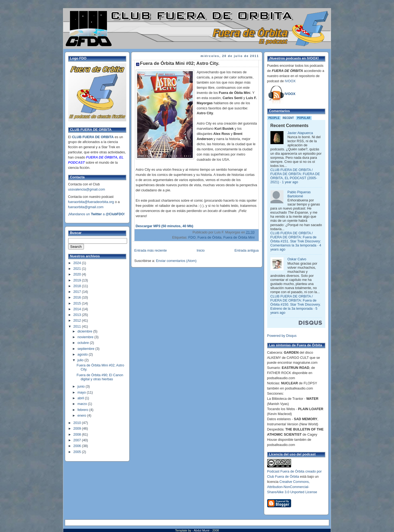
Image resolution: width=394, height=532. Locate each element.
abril (81, 398)
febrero (83, 410)
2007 (78, 440)
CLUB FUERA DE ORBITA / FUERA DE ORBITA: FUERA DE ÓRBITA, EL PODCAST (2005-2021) (295, 176)
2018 (78, 286)
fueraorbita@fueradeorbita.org (91, 202)
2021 (78, 269)
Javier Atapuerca (300, 133)
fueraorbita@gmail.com (86, 207)
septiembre (86, 349)
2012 (78, 321)
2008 (78, 435)
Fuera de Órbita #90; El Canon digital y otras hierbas (100, 377)
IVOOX (290, 81)
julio (81, 360)
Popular (304, 118)
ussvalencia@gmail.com (87, 189)
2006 (78, 446)
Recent (288, 118)
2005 (78, 452)
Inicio (201, 251)
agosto (83, 354)
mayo (82, 392)
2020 (78, 274)
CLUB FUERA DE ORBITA (93, 137)
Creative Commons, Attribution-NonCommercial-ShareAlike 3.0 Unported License (292, 487)
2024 (78, 263)
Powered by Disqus (282, 336)
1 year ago (290, 182)
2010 (78, 423)
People (274, 118)
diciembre (85, 331)
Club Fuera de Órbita (283, 477)
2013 (78, 315)
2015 (78, 303)
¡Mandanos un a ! (97, 214)
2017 (78, 292)
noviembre (86, 337)
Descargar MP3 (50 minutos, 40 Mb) (165, 226)
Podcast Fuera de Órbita (286, 471)
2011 (78, 327)
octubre (84, 343)
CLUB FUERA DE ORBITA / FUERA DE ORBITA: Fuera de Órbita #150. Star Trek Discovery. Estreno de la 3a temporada (296, 303)
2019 (78, 280)
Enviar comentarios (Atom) (176, 261)
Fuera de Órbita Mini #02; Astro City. (180, 63)
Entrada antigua (246, 251)
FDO (192, 237)
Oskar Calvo (297, 259)
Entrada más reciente (151, 251)
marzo (83, 404)
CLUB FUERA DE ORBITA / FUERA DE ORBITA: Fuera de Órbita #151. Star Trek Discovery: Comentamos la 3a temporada (296, 239)
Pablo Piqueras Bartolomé (299, 194)
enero (82, 416)
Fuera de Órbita (209, 237)
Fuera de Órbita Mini (239, 237)
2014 (78, 309)
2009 (78, 429)
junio (81, 387)
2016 (78, 297)
